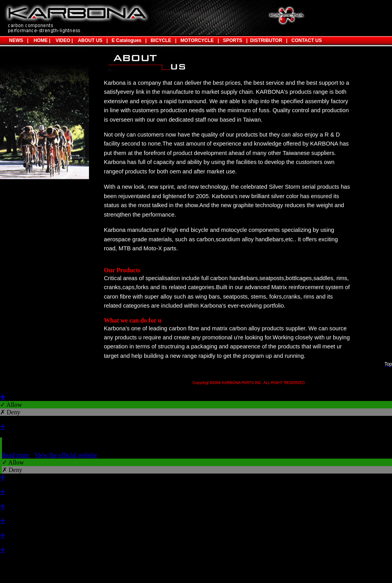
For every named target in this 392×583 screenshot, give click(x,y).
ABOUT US (90, 40)
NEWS (16, 40)
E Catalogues (127, 40)
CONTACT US (307, 40)
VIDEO (62, 40)
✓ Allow (11, 405)
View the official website (66, 455)
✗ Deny (10, 412)
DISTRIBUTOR (265, 40)
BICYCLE (161, 40)
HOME (39, 40)
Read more (16, 455)
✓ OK (209, 572)
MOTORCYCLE (197, 40)
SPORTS (231, 40)
